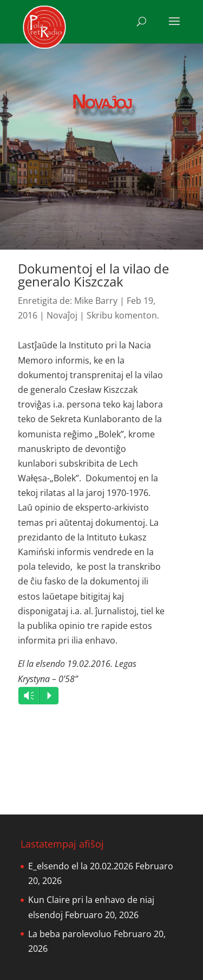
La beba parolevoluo (70, 934)
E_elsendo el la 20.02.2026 (81, 866)
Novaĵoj (62, 315)
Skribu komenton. (123, 315)
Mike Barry (96, 301)
